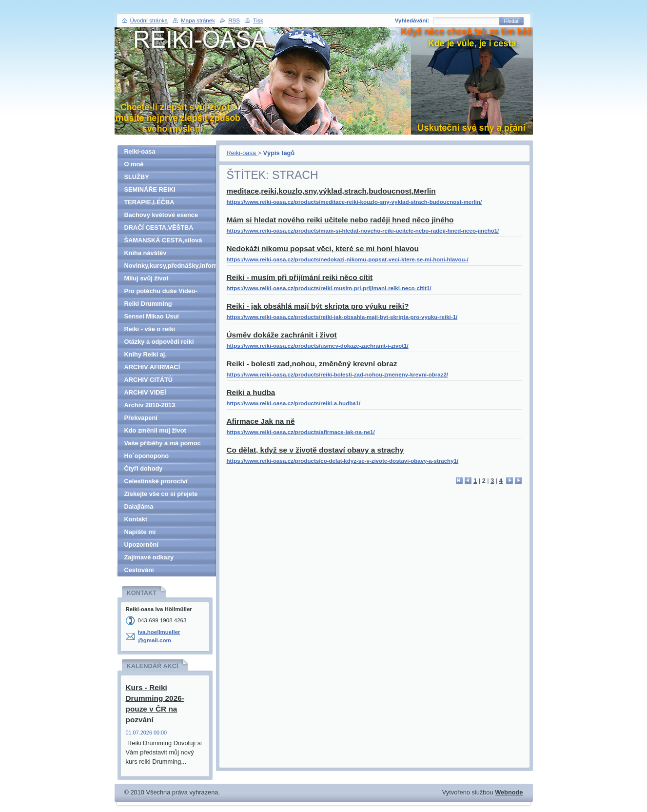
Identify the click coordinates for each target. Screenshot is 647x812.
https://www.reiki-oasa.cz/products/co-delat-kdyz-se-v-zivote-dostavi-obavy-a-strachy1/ (343, 461)
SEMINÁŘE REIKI (150, 189)
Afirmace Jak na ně (261, 421)
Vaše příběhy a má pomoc (163, 443)
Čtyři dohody (144, 468)
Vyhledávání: (412, 20)
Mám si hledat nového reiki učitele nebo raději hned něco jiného (340, 220)
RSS (234, 20)
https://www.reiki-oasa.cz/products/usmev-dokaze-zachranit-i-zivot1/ (318, 346)
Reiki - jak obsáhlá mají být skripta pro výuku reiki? (318, 306)
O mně (134, 164)
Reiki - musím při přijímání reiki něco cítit (300, 277)
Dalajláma (139, 506)
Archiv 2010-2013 (150, 405)
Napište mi (140, 532)
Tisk (258, 20)
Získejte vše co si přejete (161, 494)
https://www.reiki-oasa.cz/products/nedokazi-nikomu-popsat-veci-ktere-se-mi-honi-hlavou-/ (348, 259)
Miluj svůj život (147, 278)
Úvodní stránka (149, 20)
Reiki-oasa (242, 153)
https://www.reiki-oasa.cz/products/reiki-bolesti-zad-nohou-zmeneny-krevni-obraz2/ (338, 375)
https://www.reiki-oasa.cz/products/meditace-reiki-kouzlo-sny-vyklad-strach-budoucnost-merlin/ (354, 202)
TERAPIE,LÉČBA (149, 202)
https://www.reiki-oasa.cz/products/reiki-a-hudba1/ (294, 403)
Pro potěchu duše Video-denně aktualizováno (161, 292)
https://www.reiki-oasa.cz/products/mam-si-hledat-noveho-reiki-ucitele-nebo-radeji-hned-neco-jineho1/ (363, 231)
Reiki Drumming (148, 304)
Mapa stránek (198, 20)
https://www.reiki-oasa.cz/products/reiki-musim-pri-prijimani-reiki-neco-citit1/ (329, 288)
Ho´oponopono (147, 456)
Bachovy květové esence (161, 215)
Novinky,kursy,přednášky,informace (170, 266)
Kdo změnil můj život (155, 430)
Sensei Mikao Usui (152, 316)
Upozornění (141, 545)
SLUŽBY (137, 177)
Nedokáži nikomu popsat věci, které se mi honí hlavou (323, 248)
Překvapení (141, 418)
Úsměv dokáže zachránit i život (282, 335)
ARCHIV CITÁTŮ (149, 380)
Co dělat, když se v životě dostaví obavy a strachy (315, 450)
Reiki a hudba (251, 392)
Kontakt (136, 519)
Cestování (139, 570)
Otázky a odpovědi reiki (159, 342)
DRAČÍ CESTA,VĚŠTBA (159, 228)
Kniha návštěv (146, 253)
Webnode (509, 792)
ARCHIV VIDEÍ (145, 392)
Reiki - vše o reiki (150, 329)
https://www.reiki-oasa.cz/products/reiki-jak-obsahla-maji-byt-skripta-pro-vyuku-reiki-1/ (342, 317)
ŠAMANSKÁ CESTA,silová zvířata (163, 242)
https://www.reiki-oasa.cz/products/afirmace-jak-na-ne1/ (301, 432)
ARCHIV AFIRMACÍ (152, 367)
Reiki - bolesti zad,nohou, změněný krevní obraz (312, 364)
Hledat (511, 21)
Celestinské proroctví (156, 481)
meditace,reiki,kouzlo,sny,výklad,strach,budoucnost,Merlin (331, 191)
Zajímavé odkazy (149, 557)
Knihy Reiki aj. (146, 354)
